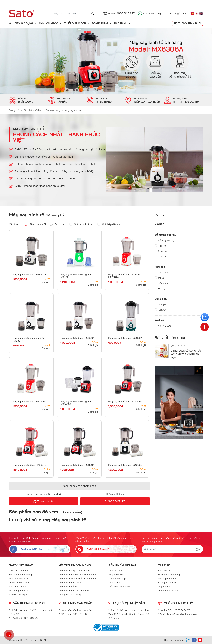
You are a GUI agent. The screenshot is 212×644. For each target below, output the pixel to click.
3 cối (161, 251)
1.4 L (160, 304)
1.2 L (160, 310)
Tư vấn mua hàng (152, 13)
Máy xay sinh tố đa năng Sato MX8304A (29, 339)
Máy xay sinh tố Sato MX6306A (125, 401)
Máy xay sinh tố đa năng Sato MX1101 (76, 276)
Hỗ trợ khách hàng (75, 565)
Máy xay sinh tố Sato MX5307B (29, 465)
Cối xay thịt (164, 240)
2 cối (160, 256)
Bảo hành (121, 23)
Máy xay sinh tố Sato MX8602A (125, 338)
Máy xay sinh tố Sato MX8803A (77, 338)
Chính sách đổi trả (68, 587)
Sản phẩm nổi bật (33, 110)
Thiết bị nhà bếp (75, 23)
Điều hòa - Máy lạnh (119, 587)
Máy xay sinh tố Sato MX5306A (77, 465)
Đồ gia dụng (100, 23)
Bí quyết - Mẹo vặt (168, 583)
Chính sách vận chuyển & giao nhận (78, 579)
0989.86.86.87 (30, 618)
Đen (160, 288)
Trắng (161, 283)
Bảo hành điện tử (18, 587)
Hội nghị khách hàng (169, 575)
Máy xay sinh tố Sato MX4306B (125, 465)
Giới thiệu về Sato (19, 571)
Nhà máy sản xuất (19, 579)
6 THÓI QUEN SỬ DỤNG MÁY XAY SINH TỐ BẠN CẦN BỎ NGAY (186, 354)
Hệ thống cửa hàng (19, 591)
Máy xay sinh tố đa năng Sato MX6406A (76, 403)
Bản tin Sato (165, 571)
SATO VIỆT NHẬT (21, 565)
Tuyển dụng (181, 13)
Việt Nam (163, 326)
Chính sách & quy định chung (74, 571)
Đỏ (159, 278)
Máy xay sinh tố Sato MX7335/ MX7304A (125, 276)
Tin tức (168, 13)
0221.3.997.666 (80, 614)
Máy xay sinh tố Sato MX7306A (29, 401)
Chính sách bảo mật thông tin (74, 591)
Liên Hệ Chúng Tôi (19, 595)
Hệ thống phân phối (188, 23)
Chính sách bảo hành (70, 583)
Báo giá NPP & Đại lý (70, 595)
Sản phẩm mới (35, 224)
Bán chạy (57, 224)
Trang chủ (14, 110)
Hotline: (121, 13)
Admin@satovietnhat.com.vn (182, 614)
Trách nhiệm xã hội (168, 591)
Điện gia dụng (24, 23)
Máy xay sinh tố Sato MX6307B (29, 274)
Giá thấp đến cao (109, 224)
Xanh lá (161, 272)
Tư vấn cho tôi (44, 501)
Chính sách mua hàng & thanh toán (77, 575)
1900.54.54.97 (115, 501)
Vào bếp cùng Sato (168, 579)
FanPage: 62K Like (26, 549)
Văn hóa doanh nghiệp (21, 575)
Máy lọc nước (48, 23)
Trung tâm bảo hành (20, 583)
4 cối (160, 246)
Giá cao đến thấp (81, 224)
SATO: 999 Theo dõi (93, 549)
